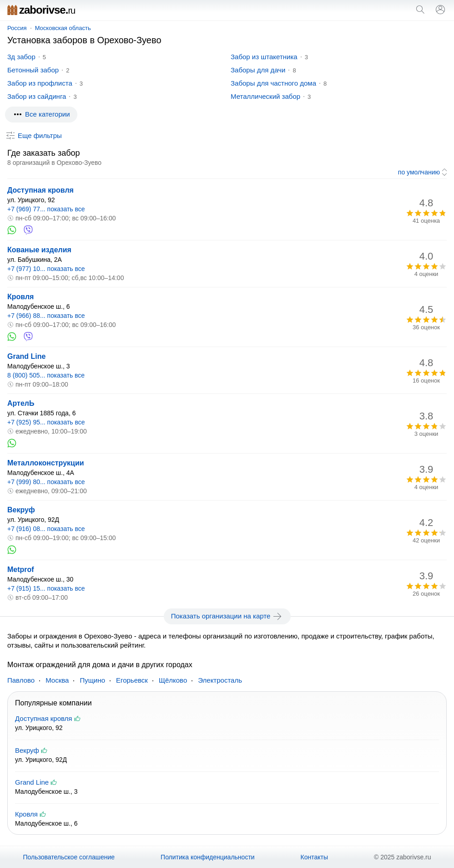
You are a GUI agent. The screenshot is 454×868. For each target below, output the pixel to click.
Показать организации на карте (227, 616)
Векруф (21, 510)
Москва (57, 680)
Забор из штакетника (264, 57)
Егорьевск (132, 680)
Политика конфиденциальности (208, 857)
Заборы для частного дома (273, 83)
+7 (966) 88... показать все (46, 316)
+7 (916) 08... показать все (46, 529)
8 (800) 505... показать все (46, 375)
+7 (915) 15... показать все (46, 588)
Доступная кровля (40, 190)
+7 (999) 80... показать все (46, 482)
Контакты (314, 857)
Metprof (21, 569)
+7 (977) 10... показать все (46, 269)
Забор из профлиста (40, 83)
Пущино (92, 680)
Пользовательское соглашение (69, 857)
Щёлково (173, 680)
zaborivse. (41, 10)
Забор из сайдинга (37, 96)
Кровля (20, 297)
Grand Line (26, 356)
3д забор (21, 57)
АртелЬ (21, 403)
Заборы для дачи (258, 70)
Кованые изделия (39, 250)
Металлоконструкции (46, 463)
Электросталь (220, 680)
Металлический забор (265, 96)
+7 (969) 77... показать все (46, 209)
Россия (17, 28)
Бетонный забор (33, 70)
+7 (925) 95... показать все (46, 422)
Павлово (21, 680)
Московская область (63, 28)
